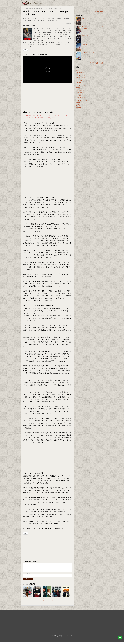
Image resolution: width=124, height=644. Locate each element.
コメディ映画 (79, 80)
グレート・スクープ (37, 601)
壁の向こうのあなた (47, 601)
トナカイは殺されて (27, 601)
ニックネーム (27, 575)
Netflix (25, 50)
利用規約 (60, 637)
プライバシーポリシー (68, 637)
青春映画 (78, 88)
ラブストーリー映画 (81, 85)
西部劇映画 (78, 108)
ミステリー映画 (80, 93)
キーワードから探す (98, 11)
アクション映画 (80, 73)
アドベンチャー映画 (81, 75)
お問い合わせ (54, 637)
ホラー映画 (78, 95)
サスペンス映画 (80, 90)
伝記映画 (78, 103)
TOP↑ (120, 638)
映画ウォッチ (32, 3)
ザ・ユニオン (65, 601)
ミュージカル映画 (80, 98)
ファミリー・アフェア (56, 601)
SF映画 (77, 70)
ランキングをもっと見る (96, 63)
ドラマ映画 (78, 83)
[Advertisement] (48, 97)
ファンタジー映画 (80, 78)
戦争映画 (78, 105)
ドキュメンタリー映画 (81, 100)
